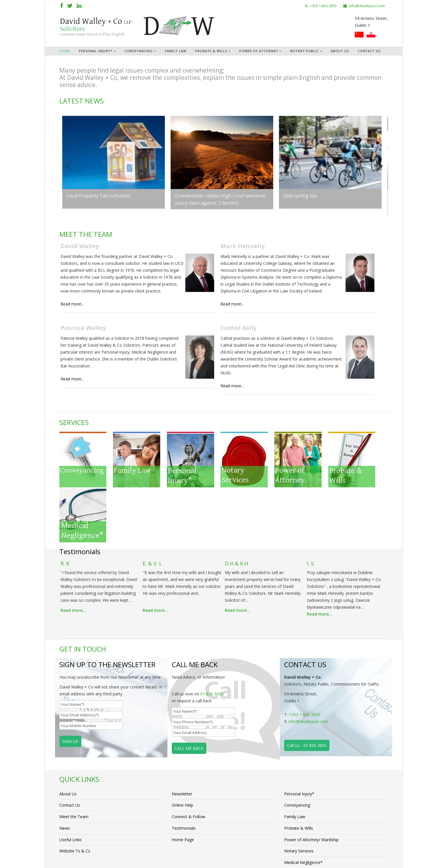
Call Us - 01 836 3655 (307, 678)
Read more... (72, 304)
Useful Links (71, 774)
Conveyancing (139, 51)
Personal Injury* (96, 51)
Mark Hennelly (245, 246)
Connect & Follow (188, 750)
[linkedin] (79, 6)
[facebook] (62, 6)
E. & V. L (152, 496)
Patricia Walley (83, 329)
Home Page (183, 774)
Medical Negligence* (303, 798)
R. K (65, 496)
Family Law (176, 51)
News (65, 762)
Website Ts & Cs (75, 786)
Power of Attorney (259, 51)
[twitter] (70, 6)
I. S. (311, 496)
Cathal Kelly (241, 329)
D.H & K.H (236, 496)
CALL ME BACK (189, 681)
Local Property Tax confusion (98, 196)
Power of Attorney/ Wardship (311, 774)
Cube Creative (192, 859)
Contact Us (369, 51)
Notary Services (299, 786)
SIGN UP (70, 674)
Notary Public (304, 51)
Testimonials (184, 762)
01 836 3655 (212, 626)
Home (65, 51)
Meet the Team (74, 750)
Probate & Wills (211, 51)
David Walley (80, 246)
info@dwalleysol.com (367, 6)
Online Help (182, 738)
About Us (340, 51)
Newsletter (182, 727)
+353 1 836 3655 (323, 6)
